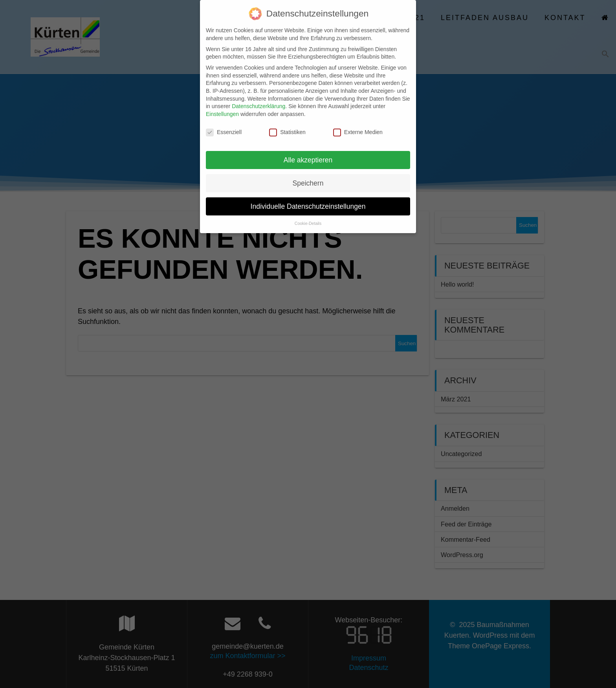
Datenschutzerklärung (258, 98)
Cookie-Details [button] (308, 215)
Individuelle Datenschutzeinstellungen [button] (308, 198)
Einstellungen (222, 106)
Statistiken (287, 124)
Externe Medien (358, 124)
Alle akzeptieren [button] (308, 152)
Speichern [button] (308, 175)
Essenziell (224, 124)
